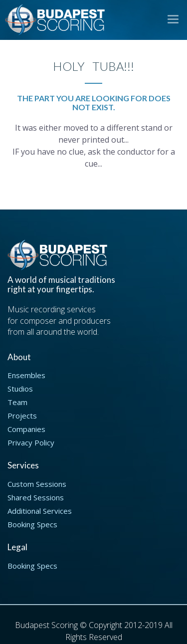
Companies (26, 429)
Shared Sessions (36, 497)
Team (17, 402)
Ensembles (26, 375)
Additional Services (40, 511)
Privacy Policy (31, 442)
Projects (22, 416)
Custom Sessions (37, 484)
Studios (20, 389)
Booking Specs (32, 524)
